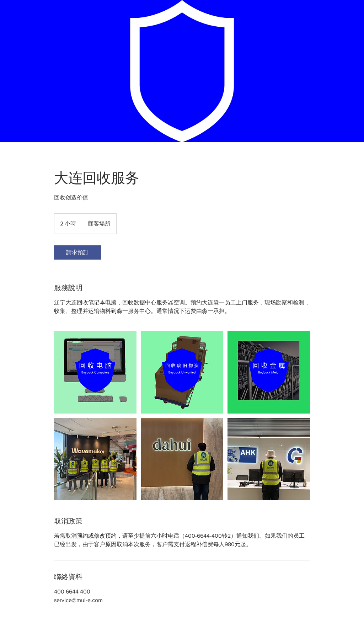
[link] (77, 252)
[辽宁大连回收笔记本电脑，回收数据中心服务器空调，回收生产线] (95, 372)
